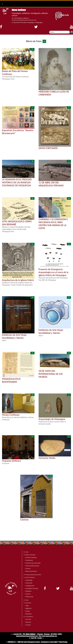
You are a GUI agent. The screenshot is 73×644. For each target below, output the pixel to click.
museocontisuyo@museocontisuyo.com (24, 20)
